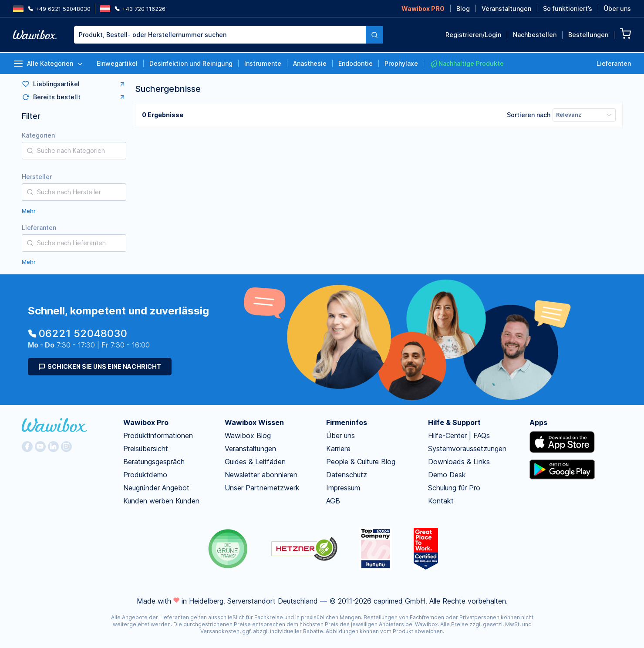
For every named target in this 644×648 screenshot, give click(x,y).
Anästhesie (310, 63)
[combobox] (229, 35)
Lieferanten (614, 63)
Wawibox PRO (423, 8)
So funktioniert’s (568, 8)
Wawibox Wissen (254, 422)
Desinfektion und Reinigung (191, 63)
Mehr (29, 211)
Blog (463, 8)
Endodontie (356, 63)
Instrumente (263, 63)
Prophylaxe (401, 63)
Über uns (617, 8)
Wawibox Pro (146, 422)
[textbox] (220, 35)
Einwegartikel (117, 63)
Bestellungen (588, 35)
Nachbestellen (535, 35)
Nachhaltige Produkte (467, 64)
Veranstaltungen (506, 8)
